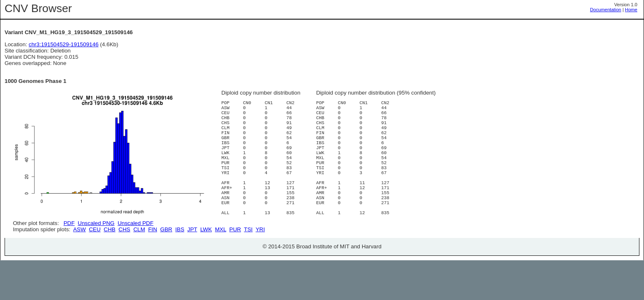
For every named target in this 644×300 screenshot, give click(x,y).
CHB (110, 259)
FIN (152, 259)
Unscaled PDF (135, 223)
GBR (166, 259)
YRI (260, 259)
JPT (192, 259)
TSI (248, 259)
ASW (79, 259)
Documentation (606, 10)
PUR (235, 259)
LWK (206, 259)
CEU (95, 259)
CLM (139, 259)
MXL (221, 259)
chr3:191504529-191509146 (64, 44)
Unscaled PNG (96, 223)
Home (631, 10)
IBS (180, 259)
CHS (124, 259)
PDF (69, 223)
